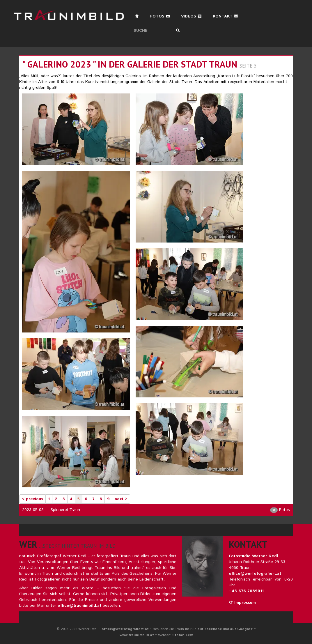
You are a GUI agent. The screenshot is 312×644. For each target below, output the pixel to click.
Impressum (242, 603)
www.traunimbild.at (137, 635)
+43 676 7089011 (246, 591)
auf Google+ (242, 629)
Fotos (160, 16)
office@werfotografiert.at (255, 574)
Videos (191, 16)
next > (121, 499)
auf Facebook (210, 629)
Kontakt (225, 16)
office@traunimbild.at (79, 606)
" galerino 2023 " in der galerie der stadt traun (130, 64)
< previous (32, 499)
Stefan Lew (182, 635)
